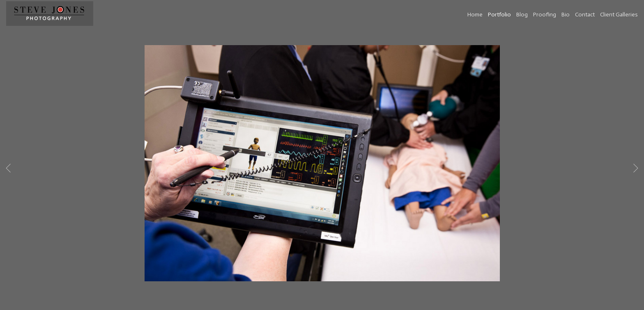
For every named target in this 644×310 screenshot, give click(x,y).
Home (475, 15)
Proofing (545, 15)
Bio (566, 15)
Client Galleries (619, 15)
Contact (585, 15)
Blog (522, 15)
